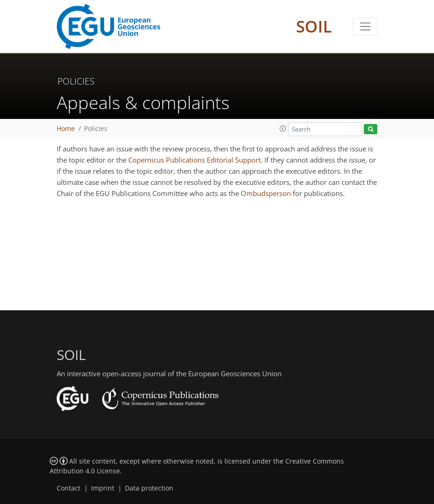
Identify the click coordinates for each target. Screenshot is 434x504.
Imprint (103, 488)
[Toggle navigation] (365, 26)
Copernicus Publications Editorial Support (194, 160)
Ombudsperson (266, 193)
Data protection (149, 488)
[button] (283, 129)
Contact (69, 488)
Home (66, 129)
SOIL (314, 26)
